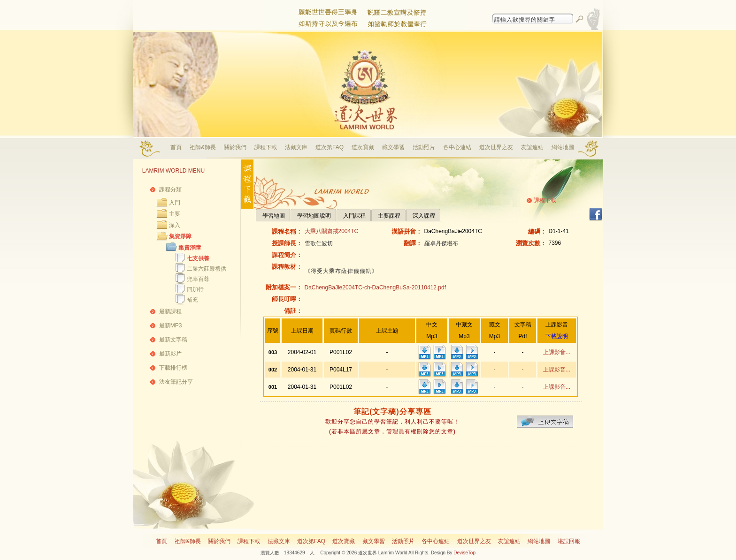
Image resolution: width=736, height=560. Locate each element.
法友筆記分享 (176, 382)
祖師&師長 (203, 147)
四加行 (195, 289)
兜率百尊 (198, 279)
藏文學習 (393, 147)
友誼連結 (532, 147)
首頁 (176, 147)
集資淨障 (180, 236)
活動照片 (424, 147)
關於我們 (235, 147)
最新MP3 (171, 325)
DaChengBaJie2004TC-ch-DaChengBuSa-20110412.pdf (376, 288)
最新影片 (170, 354)
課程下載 (266, 147)
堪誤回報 (569, 541)
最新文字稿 (173, 340)
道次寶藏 (363, 147)
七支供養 (198, 258)
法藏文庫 (296, 147)
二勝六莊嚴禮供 (207, 269)
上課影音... (557, 352)
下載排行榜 (173, 368)
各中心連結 (457, 147)
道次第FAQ (330, 147)
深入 (175, 225)
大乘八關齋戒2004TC (332, 231)
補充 (192, 300)
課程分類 (170, 189)
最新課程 (170, 311)
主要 (175, 214)
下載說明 (557, 336)
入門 (175, 203)
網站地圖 (563, 147)
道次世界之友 (496, 147)
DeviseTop (464, 553)
